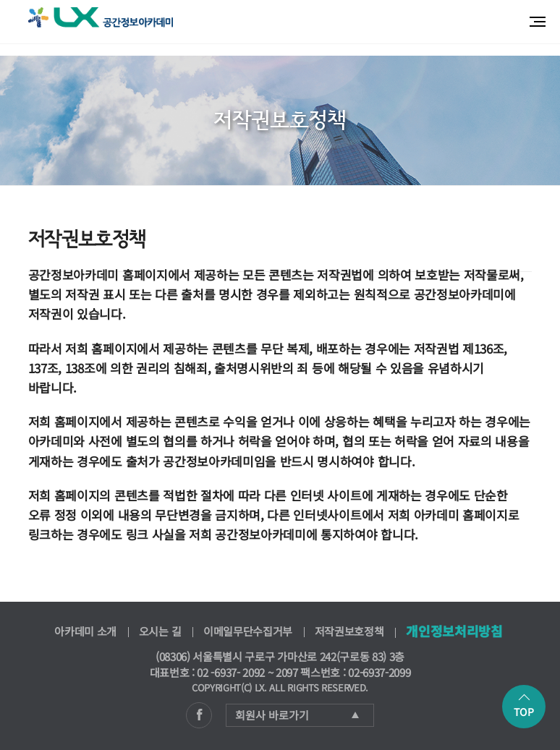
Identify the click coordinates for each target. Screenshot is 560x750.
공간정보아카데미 (101, 18)
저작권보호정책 (349, 631)
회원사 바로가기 (297, 715)
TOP (524, 707)
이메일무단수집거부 (248, 631)
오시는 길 (160, 631)
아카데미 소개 (85, 631)
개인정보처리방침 (454, 631)
